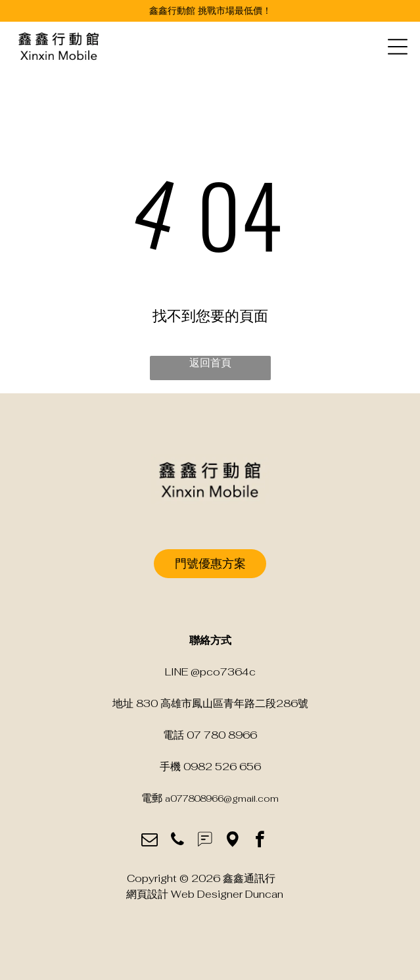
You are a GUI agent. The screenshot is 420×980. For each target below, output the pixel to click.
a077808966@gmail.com (222, 798)
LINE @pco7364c (210, 672)
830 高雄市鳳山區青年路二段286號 (222, 703)
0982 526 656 (222, 767)
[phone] (177, 841)
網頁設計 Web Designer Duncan (205, 894)
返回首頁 (210, 363)
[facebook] (260, 841)
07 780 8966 (222, 735)
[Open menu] (398, 47)
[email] (150, 841)
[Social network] (205, 841)
